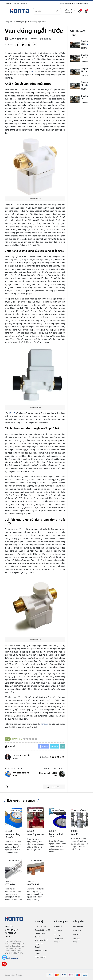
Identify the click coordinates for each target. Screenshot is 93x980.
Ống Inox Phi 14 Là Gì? (85, 58)
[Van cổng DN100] (36, 818)
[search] (47, 11)
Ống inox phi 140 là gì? (85, 44)
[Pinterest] (58, 757)
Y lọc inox (77, 930)
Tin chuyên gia (14, 810)
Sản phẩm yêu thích (20, 3)
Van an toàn (78, 926)
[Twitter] (56, 757)
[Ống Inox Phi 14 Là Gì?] (75, 59)
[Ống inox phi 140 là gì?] (75, 45)
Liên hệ (57, 935)
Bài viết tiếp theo (54, 769)
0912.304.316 (41, 927)
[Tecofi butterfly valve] (58, 818)
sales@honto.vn (83, 3)
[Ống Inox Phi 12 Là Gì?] (75, 86)
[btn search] (58, 11)
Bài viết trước (14, 769)
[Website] (53, 757)
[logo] (19, 11)
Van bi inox (78, 935)
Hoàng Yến (22, 39)
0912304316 (69, 3)
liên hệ (12, 413)
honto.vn (45, 724)
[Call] (4, 964)
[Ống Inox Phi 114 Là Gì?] (75, 100)
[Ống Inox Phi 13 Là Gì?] (75, 72)
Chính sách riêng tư (59, 940)
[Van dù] (80, 818)
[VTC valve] (13, 868)
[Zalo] (4, 957)
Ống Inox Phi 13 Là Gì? (85, 71)
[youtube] (63, 757)
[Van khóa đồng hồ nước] (13, 818)
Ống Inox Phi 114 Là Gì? (85, 99)
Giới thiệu (58, 930)
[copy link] (34, 45)
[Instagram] (61, 757)
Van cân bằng (76, 940)
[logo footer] (15, 919)
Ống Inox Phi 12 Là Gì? (85, 85)
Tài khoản (8, 3)
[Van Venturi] (36, 868)
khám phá (33, 72)
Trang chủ (58, 926)
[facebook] (50, 757)
